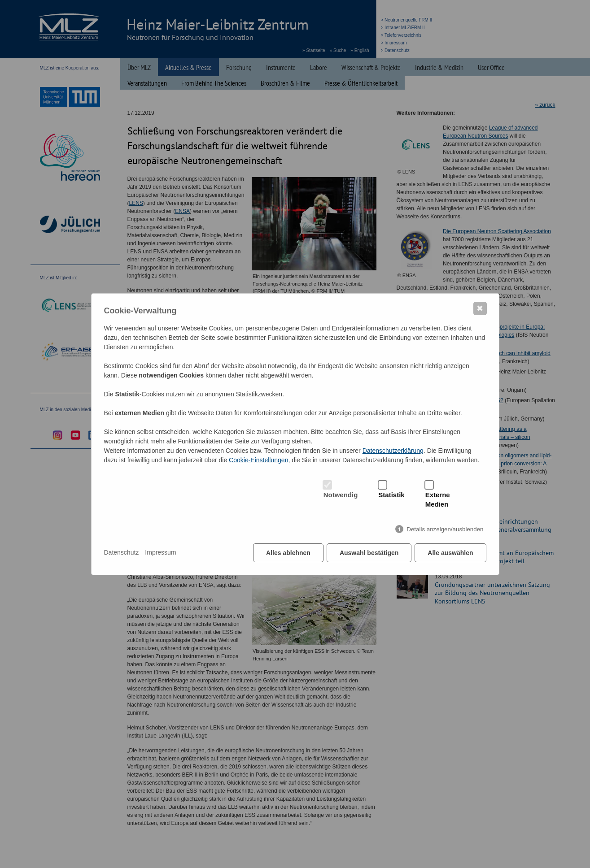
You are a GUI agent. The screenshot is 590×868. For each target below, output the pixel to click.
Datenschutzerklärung (393, 451)
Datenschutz (122, 552)
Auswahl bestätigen (369, 553)
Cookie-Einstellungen (258, 460)
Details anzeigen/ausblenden (445, 529)
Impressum (160, 552)
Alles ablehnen (288, 553)
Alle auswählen (450, 553)
